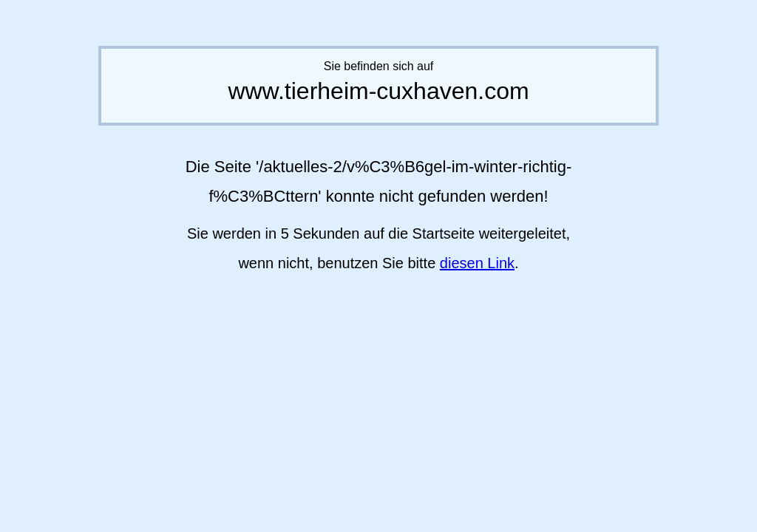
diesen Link (477, 263)
